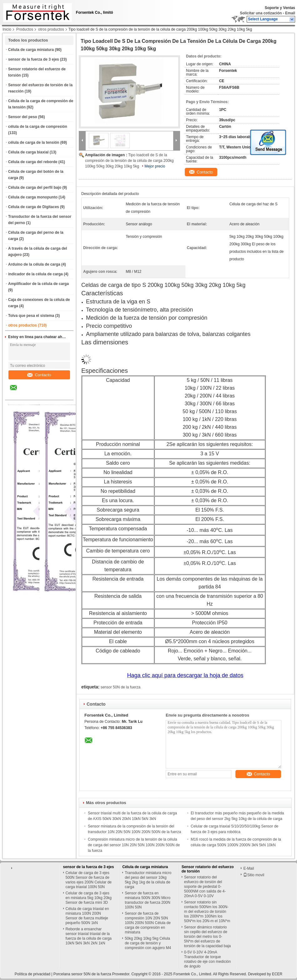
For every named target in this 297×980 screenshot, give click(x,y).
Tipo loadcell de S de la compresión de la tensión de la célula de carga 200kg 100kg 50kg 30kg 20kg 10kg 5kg (129, 161)
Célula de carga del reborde (33, 162)
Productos (25, 29)
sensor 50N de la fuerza (121, 687)
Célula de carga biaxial (28, 152)
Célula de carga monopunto (33, 197)
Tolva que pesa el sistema (31, 316)
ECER (277, 974)
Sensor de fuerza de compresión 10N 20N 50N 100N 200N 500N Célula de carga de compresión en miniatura (148, 923)
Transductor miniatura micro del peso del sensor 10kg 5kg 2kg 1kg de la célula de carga (148, 880)
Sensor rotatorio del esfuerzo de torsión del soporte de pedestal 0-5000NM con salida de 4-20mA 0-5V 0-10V (205, 887)
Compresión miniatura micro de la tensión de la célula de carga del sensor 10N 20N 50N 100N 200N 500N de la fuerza (134, 845)
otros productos (51, 29)
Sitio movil (254, 875)
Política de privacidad (33, 974)
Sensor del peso (23, 117)
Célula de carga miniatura (31, 50)
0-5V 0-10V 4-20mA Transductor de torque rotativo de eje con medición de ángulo (207, 959)
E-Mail (249, 868)
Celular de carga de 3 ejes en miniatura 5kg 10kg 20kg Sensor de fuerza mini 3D (89, 898)
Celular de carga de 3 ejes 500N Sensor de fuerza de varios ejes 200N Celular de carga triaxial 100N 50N (89, 880)
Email (290, 13)
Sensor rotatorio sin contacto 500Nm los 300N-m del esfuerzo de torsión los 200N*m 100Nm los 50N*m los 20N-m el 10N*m (207, 912)
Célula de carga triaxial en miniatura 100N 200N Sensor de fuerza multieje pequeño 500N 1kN (87, 916)
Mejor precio (155, 166)
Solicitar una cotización (261, 13)
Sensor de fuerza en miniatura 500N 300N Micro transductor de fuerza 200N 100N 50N (148, 900)
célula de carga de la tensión (34, 142)
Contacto (39, 375)
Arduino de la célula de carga (34, 264)
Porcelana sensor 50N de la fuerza (82, 974)
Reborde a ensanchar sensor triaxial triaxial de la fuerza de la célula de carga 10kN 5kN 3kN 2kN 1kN (89, 936)
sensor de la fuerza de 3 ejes (34, 59)
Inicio (7, 29)
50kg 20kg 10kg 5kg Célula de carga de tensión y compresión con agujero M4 (148, 943)
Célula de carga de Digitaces (34, 207)
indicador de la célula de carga (35, 274)
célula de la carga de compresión (38, 127)
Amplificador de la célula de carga (38, 284)
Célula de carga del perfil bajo (35, 187)
